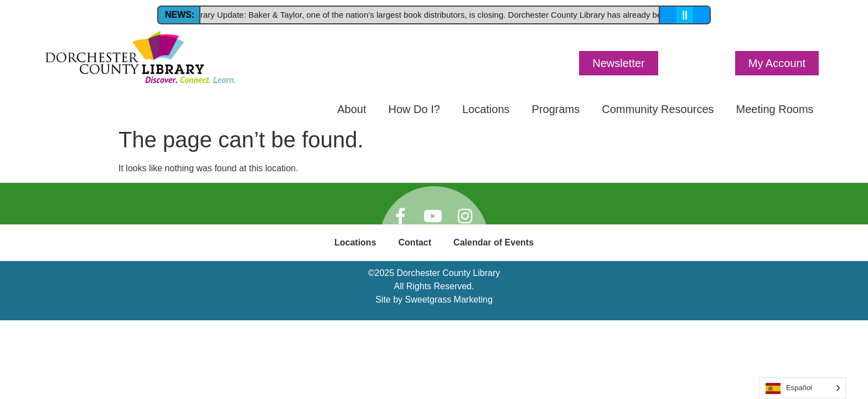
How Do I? (414, 109)
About (352, 109)
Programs (556, 109)
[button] (618, 63)
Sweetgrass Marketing (449, 300)
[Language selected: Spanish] (803, 388)
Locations (486, 109)
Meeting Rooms (775, 109)
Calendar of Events (494, 242)
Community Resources (658, 109)
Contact (415, 242)
